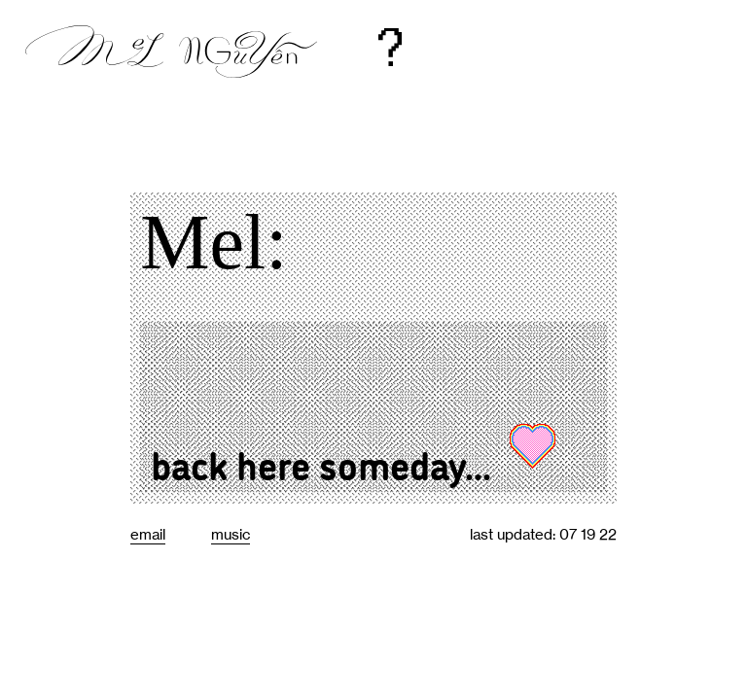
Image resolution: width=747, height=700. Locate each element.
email (148, 534)
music (231, 534)
